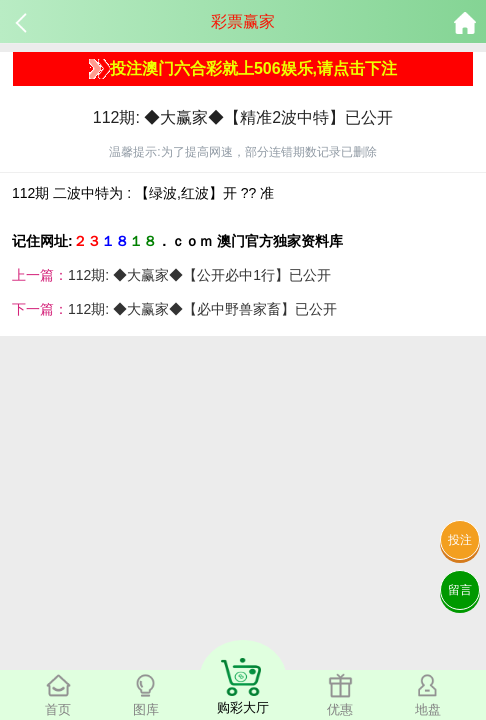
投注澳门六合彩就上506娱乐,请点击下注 (243, 69)
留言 (460, 590)
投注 (460, 540)
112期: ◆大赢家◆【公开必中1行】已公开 (199, 275)
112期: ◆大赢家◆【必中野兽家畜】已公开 (202, 309)
